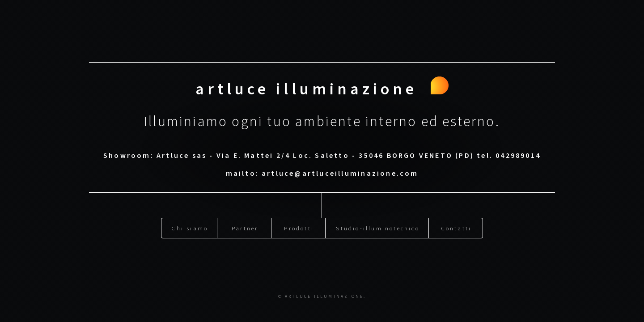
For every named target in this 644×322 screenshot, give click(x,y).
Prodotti (299, 226)
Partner (245, 226)
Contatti (457, 226)
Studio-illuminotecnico (377, 226)
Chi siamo (190, 226)
